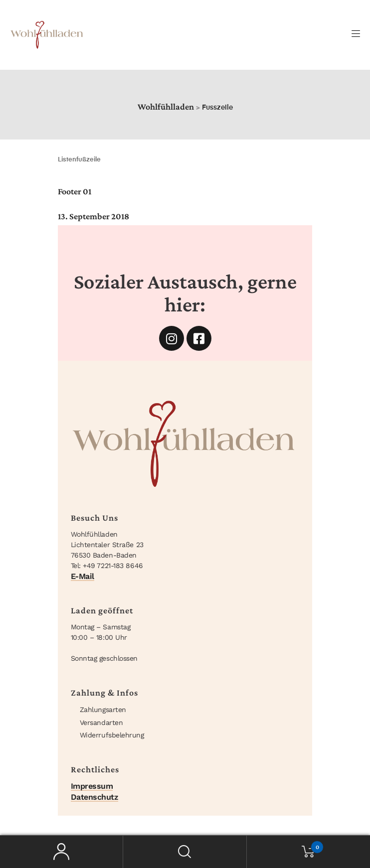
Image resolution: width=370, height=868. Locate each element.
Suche (185, 852)
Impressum (92, 786)
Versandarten (101, 723)
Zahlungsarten (103, 710)
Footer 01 (75, 191)
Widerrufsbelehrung (112, 735)
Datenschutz (94, 797)
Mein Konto (62, 852)
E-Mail (83, 576)
